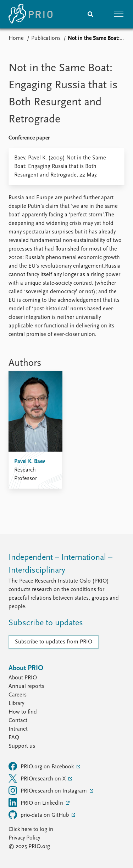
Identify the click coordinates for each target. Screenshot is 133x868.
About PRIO (23, 678)
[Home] (31, 14)
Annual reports (26, 686)
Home (16, 38)
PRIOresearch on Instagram (48, 790)
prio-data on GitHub (39, 815)
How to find (23, 712)
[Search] (90, 14)
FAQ (14, 738)
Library (16, 704)
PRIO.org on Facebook (42, 766)
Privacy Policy (24, 838)
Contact (18, 721)
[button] (119, 14)
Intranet (18, 729)
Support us (22, 746)
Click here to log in (31, 830)
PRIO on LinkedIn (37, 803)
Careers (18, 695)
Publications (46, 38)
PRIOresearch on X (38, 778)
